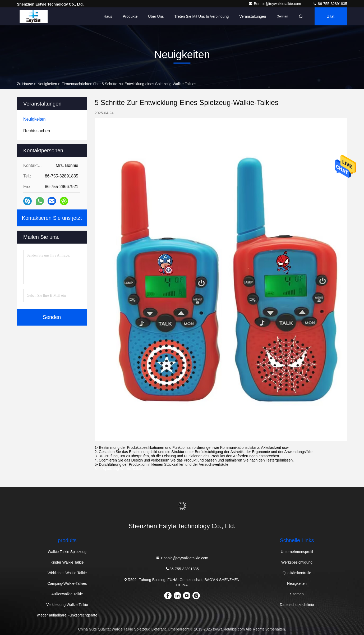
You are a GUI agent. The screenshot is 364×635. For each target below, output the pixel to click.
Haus (108, 16)
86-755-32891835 (330, 4)
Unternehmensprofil (297, 552)
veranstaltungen (253, 16)
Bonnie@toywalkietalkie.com (275, 4)
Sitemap (297, 594)
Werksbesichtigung (297, 562)
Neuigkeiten (47, 84)
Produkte (130, 16)
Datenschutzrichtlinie (297, 605)
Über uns (156, 16)
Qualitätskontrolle (297, 573)
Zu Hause (25, 84)
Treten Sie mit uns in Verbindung (202, 16)
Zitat (331, 16)
